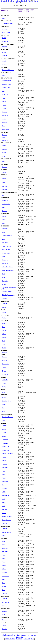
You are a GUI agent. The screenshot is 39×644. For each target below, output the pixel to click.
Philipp (4, 383)
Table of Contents (10, 639)
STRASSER (5, 596)
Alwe (3, 392)
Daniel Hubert (6, 88)
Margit (4, 61)
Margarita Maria (7, 532)
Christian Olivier (7, 401)
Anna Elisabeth (6, 81)
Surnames (19, 639)
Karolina (4, 109)
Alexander (5, 229)
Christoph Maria (7, 236)
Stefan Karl (5, 129)
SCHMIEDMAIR (6, 143)
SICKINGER (5, 226)
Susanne (5, 284)
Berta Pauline (6, 32)
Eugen (4, 371)
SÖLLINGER (5, 315)
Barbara (4, 357)
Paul (3, 274)
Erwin (3, 91)
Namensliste (32, 635)
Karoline (4, 112)
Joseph (4, 478)
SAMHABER (5, 26)
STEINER (4, 395)
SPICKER (4, 351)
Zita (3, 195)
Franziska (5, 443)
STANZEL (4, 377)
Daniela (4, 436)
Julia (3, 257)
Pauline (4, 153)
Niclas (4, 64)
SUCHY (3, 623)
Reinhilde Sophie (7, 516)
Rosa (3, 126)
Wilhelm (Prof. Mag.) (8, 295)
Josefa (4, 105)
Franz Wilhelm (6, 246)
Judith (4, 404)
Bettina (4, 52)
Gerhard (4, 330)
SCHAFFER (5, 35)
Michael (4, 149)
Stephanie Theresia (8, 70)
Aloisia (4, 426)
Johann (4, 102)
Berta (3, 327)
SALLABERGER (6, 21)
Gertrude (5, 167)
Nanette (4, 56)
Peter (3, 277)
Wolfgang (5, 374)
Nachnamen (21, 635)
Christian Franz (6, 84)
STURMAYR (5, 617)
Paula (4, 341)
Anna (3, 232)
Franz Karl (5, 95)
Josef (3, 138)
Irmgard (4, 47)
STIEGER (4, 423)
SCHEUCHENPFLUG (8, 58)
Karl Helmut (5, 602)
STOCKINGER (6, 526)
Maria (3, 18)
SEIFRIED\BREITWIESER (9, 192)
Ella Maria (5, 243)
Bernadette (5, 364)
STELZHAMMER (6, 414)
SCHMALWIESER (7, 78)
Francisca (5, 440)
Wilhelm (4, 298)
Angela (4, 429)
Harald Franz (6, 250)
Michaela (5, 122)
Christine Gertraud (7, 417)
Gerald (4, 420)
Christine (5, 367)
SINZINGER (5, 301)
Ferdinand (5, 200)
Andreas (4, 29)
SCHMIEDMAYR (6, 159)
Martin (4, 307)
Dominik (4, 135)
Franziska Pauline (7, 24)
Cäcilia (4, 433)
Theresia (4, 211)
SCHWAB (4, 170)
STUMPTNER (5, 608)
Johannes (5, 468)
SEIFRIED (4, 175)
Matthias (4, 190)
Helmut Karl (5, 447)
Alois (3, 323)
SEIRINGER (5, 198)
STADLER (4, 354)
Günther (4, 529)
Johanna (4, 464)
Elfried (4, 313)
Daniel (4, 38)
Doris (3, 75)
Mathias (4, 186)
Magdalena (5, 495)
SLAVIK (4, 310)
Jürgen (4, 172)
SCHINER (4, 67)
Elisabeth (5, 304)
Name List (27, 639)
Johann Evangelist (7, 454)
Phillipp (4, 387)
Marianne (5, 116)
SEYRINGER (5, 214)
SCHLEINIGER (6, 73)
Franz (4, 98)
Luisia (4, 492)
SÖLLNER (4, 321)
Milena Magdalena (7, 267)
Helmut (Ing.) (6, 253)
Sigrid (4, 411)
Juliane (4, 220)
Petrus (4, 586)
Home (33, 639)
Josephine (5, 481)
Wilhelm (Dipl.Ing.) (7, 291)
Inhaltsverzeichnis (9, 635)
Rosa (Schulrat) (7, 520)
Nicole (4, 513)
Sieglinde (5, 281)
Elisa (3, 239)
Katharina (5, 41)
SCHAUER (4, 49)
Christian (5, 625)
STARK (3, 389)
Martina (4, 119)
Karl (3, 408)
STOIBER (4, 538)
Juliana (4, 146)
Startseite (20, 637)
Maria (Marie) (6, 204)
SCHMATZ (4, 132)
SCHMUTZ (4, 164)
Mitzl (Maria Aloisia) (8, 270)
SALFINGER (5, 16)
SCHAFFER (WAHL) (7, 44)
